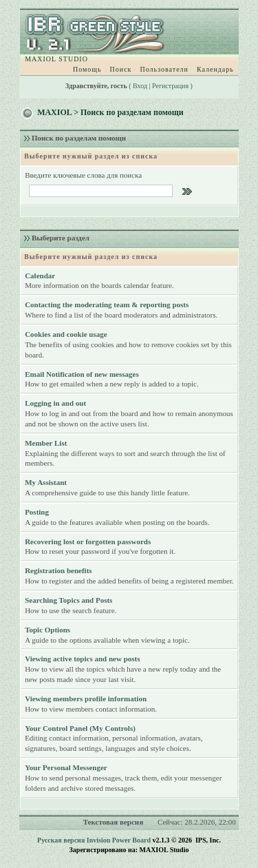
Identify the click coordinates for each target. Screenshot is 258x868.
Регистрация (170, 86)
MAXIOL (54, 112)
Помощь (87, 69)
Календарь (215, 69)
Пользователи (164, 69)
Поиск (121, 69)
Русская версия (61, 840)
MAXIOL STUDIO (56, 59)
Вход (140, 86)
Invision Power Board (119, 840)
